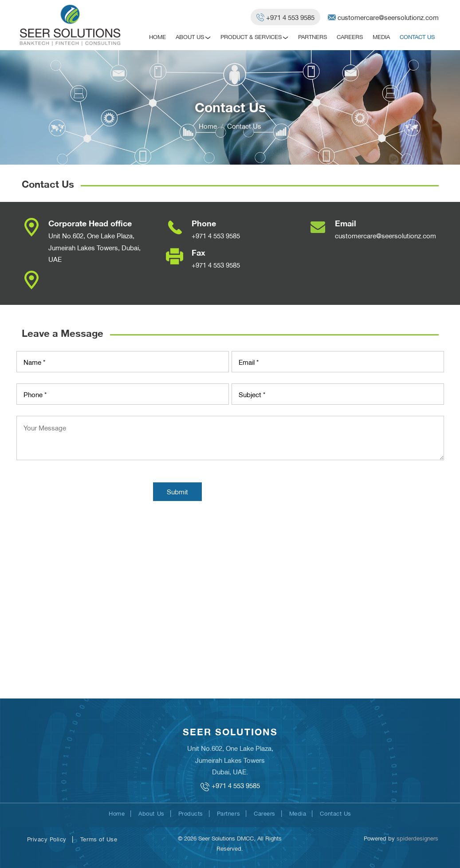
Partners (313, 36)
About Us (190, 36)
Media (381, 36)
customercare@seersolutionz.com (385, 235)
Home (157, 36)
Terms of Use (99, 839)
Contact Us (417, 36)
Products (191, 813)
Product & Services (251, 36)
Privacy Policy (47, 839)
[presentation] (84, 493)
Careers (350, 36)
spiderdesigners (417, 838)
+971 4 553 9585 (216, 235)
